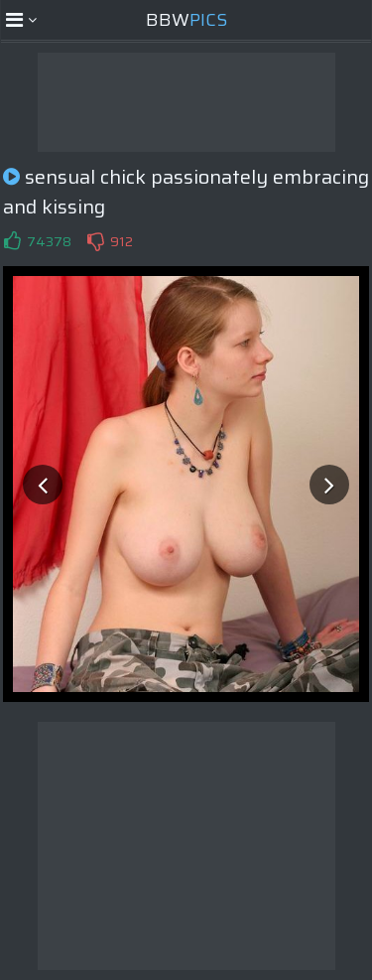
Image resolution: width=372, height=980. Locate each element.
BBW (186, 20)
